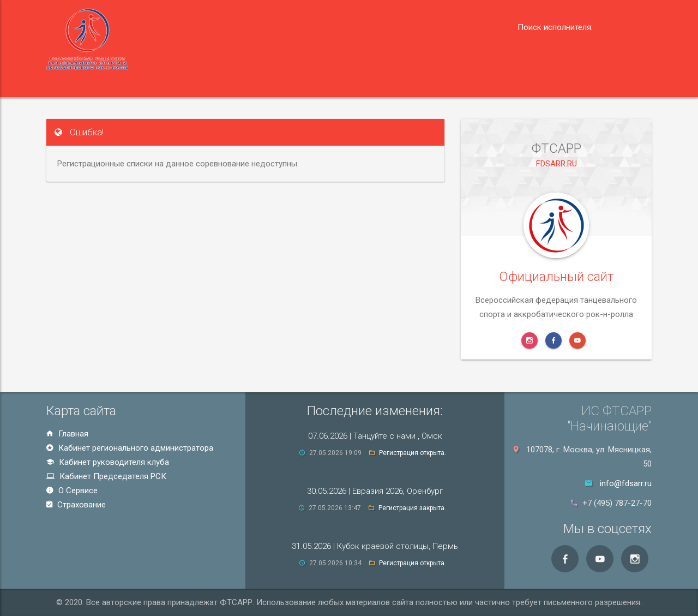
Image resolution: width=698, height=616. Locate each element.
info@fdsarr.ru (626, 483)
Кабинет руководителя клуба (108, 462)
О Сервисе (72, 491)
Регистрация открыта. (413, 453)
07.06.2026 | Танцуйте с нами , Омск (375, 436)
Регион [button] (141, 83)
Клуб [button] (197, 83)
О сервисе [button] (370, 83)
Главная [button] (78, 83)
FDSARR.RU (556, 191)
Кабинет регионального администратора (130, 448)
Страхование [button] (444, 83)
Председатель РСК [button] (278, 83)
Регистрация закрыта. (412, 508)
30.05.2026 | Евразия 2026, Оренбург (375, 491)
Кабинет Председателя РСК (106, 476)
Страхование (76, 505)
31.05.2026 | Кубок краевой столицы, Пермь (375, 546)
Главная (67, 434)
